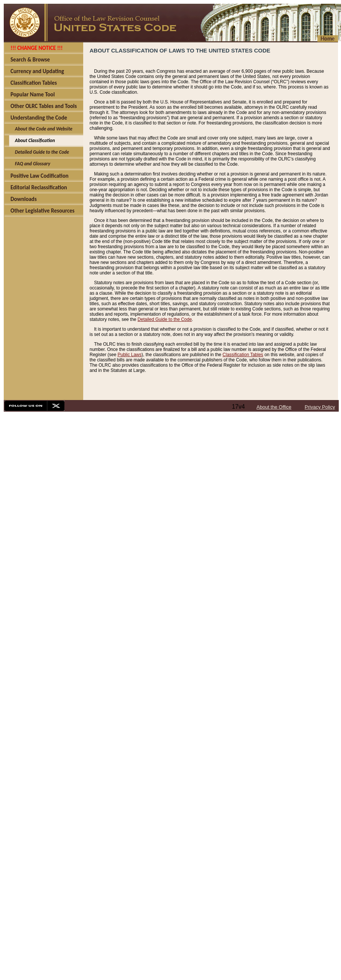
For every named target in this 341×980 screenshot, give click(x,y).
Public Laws (130, 355)
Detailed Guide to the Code (165, 319)
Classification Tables (243, 355)
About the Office (274, 407)
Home (328, 39)
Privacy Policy (320, 407)
